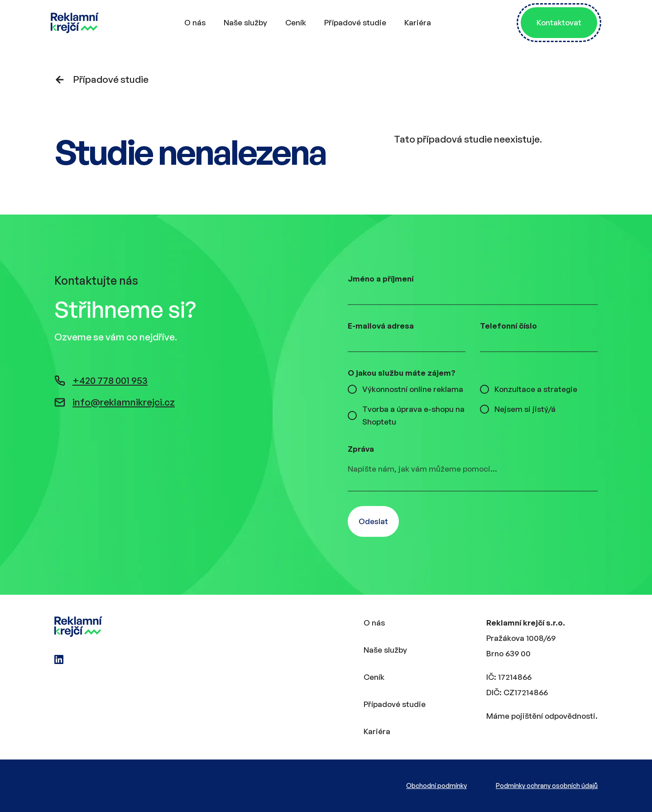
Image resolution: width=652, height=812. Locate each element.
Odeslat (373, 521)
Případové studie (355, 22)
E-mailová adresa (381, 326)
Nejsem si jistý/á (525, 409)
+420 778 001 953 (101, 380)
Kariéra (418, 22)
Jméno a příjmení (381, 279)
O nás (195, 22)
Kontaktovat (559, 22)
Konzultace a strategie (536, 389)
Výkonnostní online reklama (413, 389)
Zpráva (361, 449)
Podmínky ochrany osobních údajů (547, 786)
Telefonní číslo (508, 326)
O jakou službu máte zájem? (402, 373)
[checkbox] (352, 389)
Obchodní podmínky (436, 786)
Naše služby (245, 22)
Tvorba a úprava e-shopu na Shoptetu (413, 415)
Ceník (296, 22)
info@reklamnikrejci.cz (115, 402)
